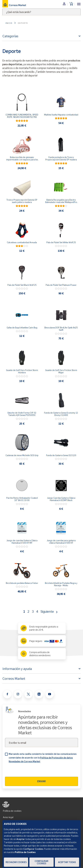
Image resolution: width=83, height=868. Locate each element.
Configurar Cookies (41, 862)
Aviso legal (8, 817)
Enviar (41, 781)
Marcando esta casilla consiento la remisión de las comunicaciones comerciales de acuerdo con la (43, 758)
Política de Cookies (25, 852)
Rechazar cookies (16, 862)
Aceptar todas (67, 862)
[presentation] (29, 771)
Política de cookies (12, 811)
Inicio (9, 23)
